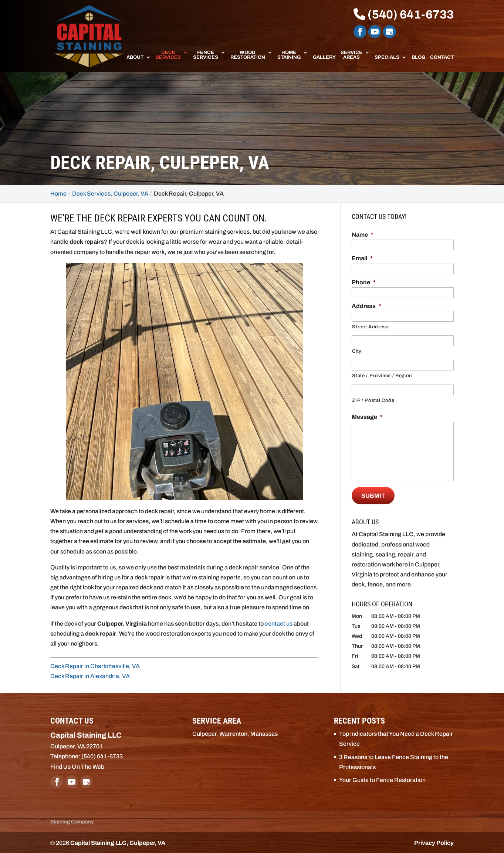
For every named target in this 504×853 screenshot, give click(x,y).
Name (363, 235)
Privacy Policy (434, 842)
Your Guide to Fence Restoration (382, 780)
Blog (418, 57)
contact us (279, 624)
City (357, 351)
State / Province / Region (382, 376)
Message (367, 417)
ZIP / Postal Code (373, 400)
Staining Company (72, 821)
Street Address (370, 327)
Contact (442, 57)
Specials (387, 57)
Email (362, 258)
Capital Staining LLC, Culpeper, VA (118, 842)
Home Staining (289, 55)
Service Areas (351, 55)
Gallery (324, 57)
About (135, 57)
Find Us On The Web (77, 766)
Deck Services (168, 55)
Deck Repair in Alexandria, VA (90, 676)
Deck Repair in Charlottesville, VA (95, 666)
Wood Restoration (248, 55)
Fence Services (206, 55)
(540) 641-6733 (404, 15)
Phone (364, 282)
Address (366, 306)
